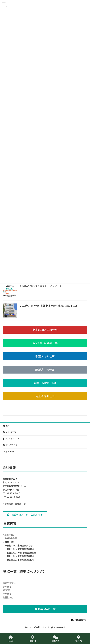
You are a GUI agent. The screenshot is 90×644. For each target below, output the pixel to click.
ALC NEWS (9, 432)
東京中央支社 (9, 583)
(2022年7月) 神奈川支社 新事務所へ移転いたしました (48, 306)
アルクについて (11, 439)
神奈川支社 (8, 597)
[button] (45, 330)
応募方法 (8, 452)
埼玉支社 (7, 590)
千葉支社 (7, 594)
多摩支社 (7, 586)
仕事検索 (33, 639)
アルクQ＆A (10, 445)
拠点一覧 (79, 639)
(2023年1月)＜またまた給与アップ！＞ (41, 286)
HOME (11, 639)
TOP (6, 426)
